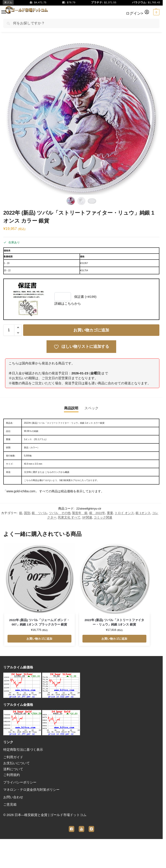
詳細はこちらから (68, 303)
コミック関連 (103, 517)
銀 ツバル (39, 513)
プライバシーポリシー (20, 782)
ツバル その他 (60, 513)
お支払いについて (17, 763)
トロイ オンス (124, 513)
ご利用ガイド (13, 757)
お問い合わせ (13, 797)
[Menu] (1, 11)
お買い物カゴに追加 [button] (39, 639)
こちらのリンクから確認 (57, 472)
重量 (110, 513)
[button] (156, 12)
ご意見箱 (10, 804)
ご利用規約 (12, 775)
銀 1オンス (143, 513)
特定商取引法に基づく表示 (23, 750)
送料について (13, 769)
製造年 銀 (80, 513)
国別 (27, 513)
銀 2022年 (97, 513)
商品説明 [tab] (71, 408)
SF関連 (87, 517)
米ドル (9, 3)
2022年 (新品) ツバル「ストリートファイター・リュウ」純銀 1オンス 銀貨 (114, 622)
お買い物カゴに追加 (91, 330)
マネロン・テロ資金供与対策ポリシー (31, 790)
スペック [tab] (91, 408)
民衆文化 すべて (69, 517)
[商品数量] (9, 330)
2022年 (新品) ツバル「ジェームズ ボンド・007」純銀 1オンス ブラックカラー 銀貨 (39, 622)
